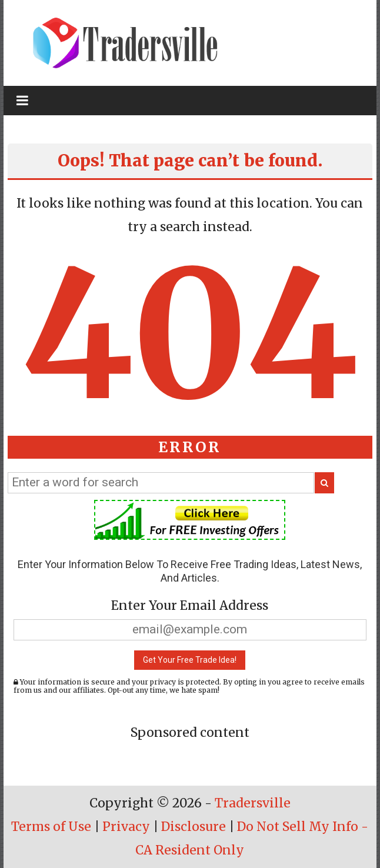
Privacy (126, 827)
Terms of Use (51, 827)
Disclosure (194, 827)
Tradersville (253, 803)
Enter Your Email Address (190, 605)
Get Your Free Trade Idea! (190, 660)
